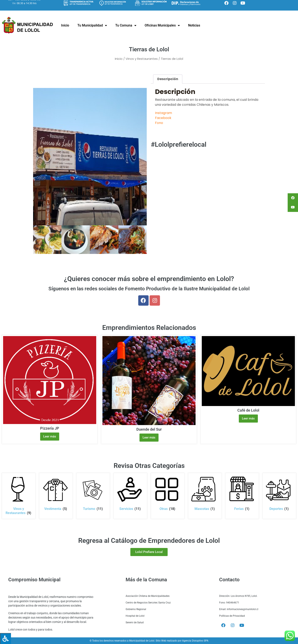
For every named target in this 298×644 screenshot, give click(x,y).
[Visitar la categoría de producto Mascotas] (205, 493)
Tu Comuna (126, 25)
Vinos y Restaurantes (142, 59)
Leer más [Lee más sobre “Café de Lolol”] (248, 418)
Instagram (163, 113)
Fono (159, 123)
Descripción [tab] (168, 79)
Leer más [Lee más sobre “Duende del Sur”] (149, 437)
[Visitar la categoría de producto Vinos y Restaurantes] (19, 495)
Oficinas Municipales (162, 25)
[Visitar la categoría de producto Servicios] (130, 493)
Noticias (194, 25)
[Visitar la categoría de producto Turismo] (93, 493)
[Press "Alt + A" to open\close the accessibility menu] (5, 639)
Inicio (65, 25)
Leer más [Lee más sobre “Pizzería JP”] (50, 436)
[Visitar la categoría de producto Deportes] (279, 493)
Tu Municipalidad (92, 25)
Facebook (163, 118)
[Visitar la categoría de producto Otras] (168, 493)
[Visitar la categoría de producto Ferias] (242, 493)
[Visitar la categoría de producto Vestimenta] (56, 493)
